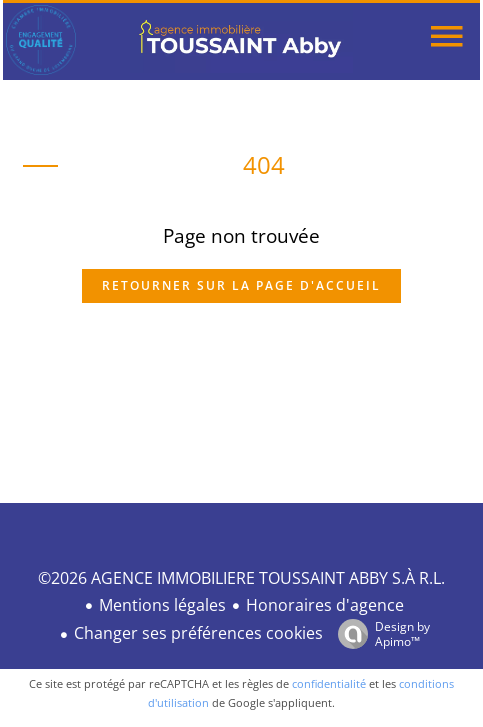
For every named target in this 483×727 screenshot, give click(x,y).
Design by (379, 633)
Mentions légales (162, 605)
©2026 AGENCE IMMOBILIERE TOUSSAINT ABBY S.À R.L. (241, 578)
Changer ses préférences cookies (198, 633)
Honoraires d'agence (325, 605)
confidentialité (329, 683)
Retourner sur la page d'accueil (241, 285)
